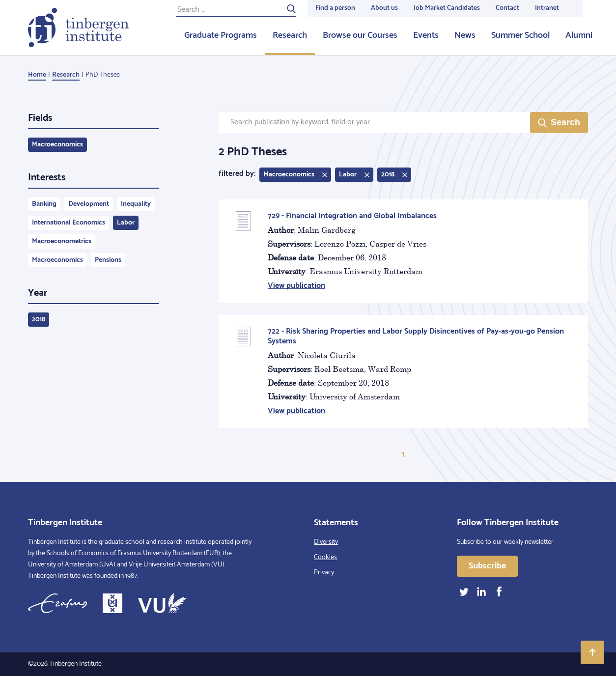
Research (290, 35)
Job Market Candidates (447, 8)
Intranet (547, 8)
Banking (44, 204)
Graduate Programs (221, 35)
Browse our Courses (360, 35)
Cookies (325, 557)
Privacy (324, 573)
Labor (126, 223)
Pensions (108, 260)
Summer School (520, 35)
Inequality (136, 204)
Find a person (335, 8)
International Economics (69, 223)
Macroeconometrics (62, 241)
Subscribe (487, 566)
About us (384, 8)
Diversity (326, 542)
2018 (39, 320)
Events (426, 35)
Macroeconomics (57, 145)
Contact (507, 8)
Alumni (579, 35)
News (465, 35)
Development (89, 204)
